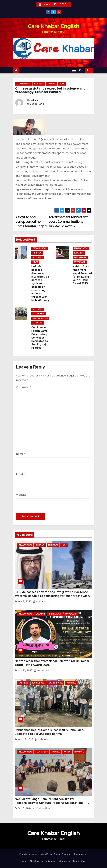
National (52, 84)
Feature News (39, 314)
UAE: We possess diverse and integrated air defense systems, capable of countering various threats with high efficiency (40, 283)
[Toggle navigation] (74, 70)
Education (79, 253)
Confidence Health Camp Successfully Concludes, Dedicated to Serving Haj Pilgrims (40, 338)
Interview (37, 253)
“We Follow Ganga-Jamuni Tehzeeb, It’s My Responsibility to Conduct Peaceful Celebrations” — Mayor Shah (51, 803)
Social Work (80, 262)
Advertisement (49, 861)
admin (34, 100)
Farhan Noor (43, 670)
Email (20, 474)
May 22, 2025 (25, 739)
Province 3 (38, 323)
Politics (67, 752)
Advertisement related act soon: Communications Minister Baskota (68, 222)
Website (21, 495)
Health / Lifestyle (40, 318)
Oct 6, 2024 (25, 808)
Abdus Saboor (43, 601)
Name (21, 454)
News (62, 84)
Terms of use (80, 861)
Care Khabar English (53, 26)
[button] (81, 70)
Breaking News (23, 84)
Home (24, 861)
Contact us (65, 861)
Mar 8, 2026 (25, 601)
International (80, 257)
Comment (23, 387)
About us (34, 861)
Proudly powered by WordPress (36, 854)
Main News (39, 84)
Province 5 (79, 752)
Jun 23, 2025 (25, 670)
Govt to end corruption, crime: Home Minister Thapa (31, 222)
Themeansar (81, 854)
